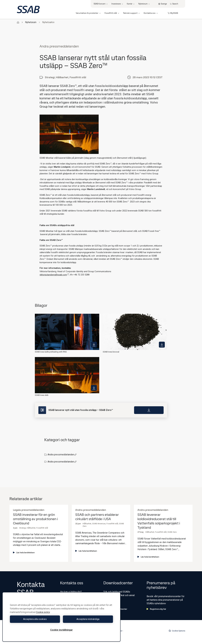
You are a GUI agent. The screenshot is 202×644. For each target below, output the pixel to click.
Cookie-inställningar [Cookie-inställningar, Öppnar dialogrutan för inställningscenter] (62, 630)
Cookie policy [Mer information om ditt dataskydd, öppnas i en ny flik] (43, 612)
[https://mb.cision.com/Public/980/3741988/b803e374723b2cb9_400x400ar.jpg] (94, 388)
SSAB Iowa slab (42, 395)
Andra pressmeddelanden (62, 455)
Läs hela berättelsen (24, 552)
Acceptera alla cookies (35, 619)
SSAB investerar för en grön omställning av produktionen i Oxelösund (35, 519)
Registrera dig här (156, 609)
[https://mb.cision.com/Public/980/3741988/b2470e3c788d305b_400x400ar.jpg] (94, 345)
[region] (61, 617)
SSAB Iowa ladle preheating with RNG (51, 352)
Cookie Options (177, 631)
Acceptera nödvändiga (88, 619)
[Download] (149, 410)
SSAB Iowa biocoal (111, 352)
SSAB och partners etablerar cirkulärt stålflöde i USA (97, 517)
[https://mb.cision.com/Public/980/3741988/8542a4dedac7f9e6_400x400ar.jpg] (162, 345)
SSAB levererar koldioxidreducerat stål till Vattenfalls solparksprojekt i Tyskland (159, 521)
